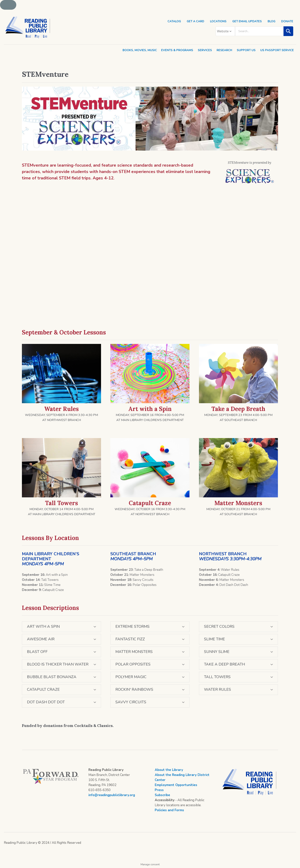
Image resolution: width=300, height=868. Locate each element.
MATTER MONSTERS (134, 652)
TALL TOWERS (217, 677)
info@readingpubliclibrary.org (112, 795)
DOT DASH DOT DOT (46, 702)
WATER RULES (217, 689)
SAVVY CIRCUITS (131, 702)
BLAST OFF (37, 652)
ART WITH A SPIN (43, 626)
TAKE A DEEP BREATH (224, 664)
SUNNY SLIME (217, 652)
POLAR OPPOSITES (133, 664)
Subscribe (162, 795)
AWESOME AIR (41, 639)
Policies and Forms (169, 810)
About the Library (169, 770)
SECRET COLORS (219, 626)
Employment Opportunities (176, 785)
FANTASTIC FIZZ (130, 639)
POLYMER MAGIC (131, 677)
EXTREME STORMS (132, 626)
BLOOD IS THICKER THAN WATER (58, 664)
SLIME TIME (214, 639)
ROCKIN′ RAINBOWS (134, 689)
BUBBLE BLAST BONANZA (52, 677)
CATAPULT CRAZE (43, 689)
